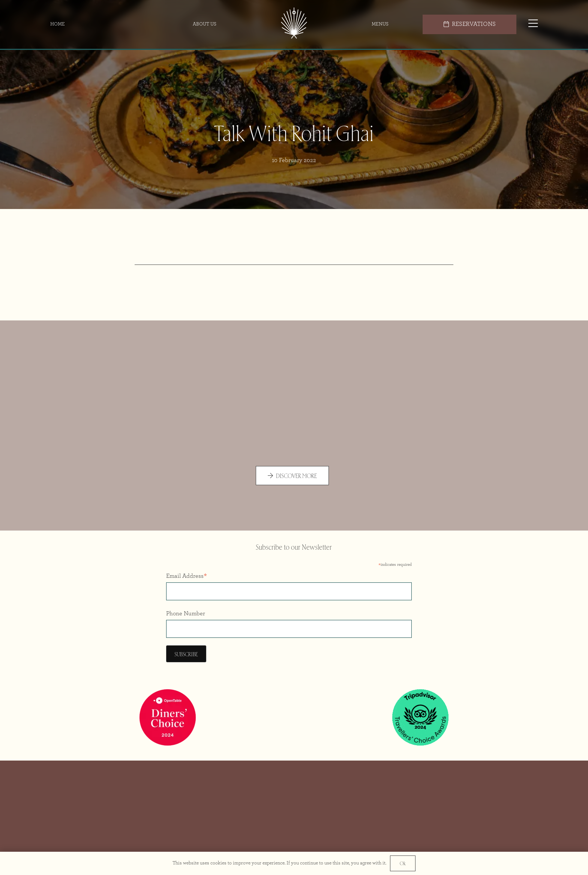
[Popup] (533, 24)
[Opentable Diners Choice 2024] (168, 717)
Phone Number (186, 613)
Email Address (187, 577)
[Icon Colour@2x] (294, 24)
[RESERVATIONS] (469, 24)
